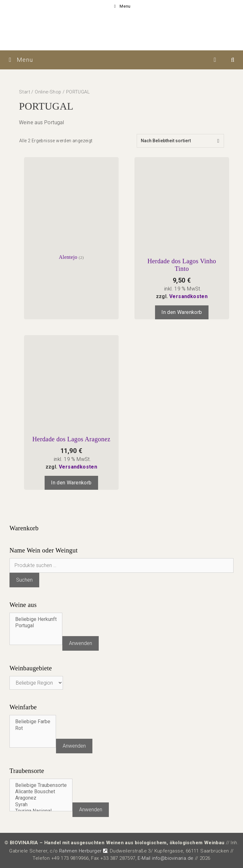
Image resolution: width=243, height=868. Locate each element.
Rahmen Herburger (83, 851)
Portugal (36, 626)
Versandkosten (188, 296)
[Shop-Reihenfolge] (180, 141)
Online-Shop (48, 92)
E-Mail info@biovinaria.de (165, 858)
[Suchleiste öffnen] (233, 60)
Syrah (41, 805)
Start (25, 92)
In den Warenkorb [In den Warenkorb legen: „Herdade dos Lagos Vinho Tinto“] (182, 312)
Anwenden (81, 643)
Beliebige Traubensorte (41, 785)
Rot (33, 728)
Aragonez (41, 798)
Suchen (24, 580)
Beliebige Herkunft (36, 619)
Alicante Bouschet (41, 792)
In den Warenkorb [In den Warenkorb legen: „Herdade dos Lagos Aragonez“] (71, 483)
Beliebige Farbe (33, 722)
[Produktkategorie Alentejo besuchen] (71, 209)
